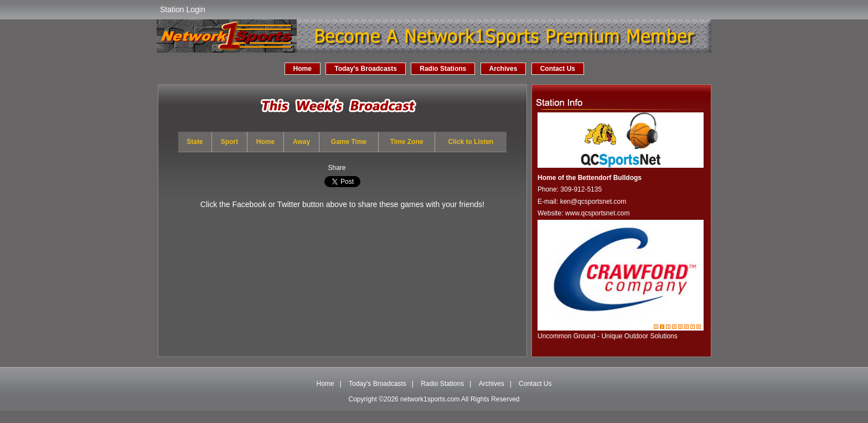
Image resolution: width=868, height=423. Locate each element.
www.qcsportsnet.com (598, 213)
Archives (503, 69)
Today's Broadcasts (366, 69)
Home (303, 69)
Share (337, 168)
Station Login (183, 9)
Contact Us (558, 69)
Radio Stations (443, 69)
